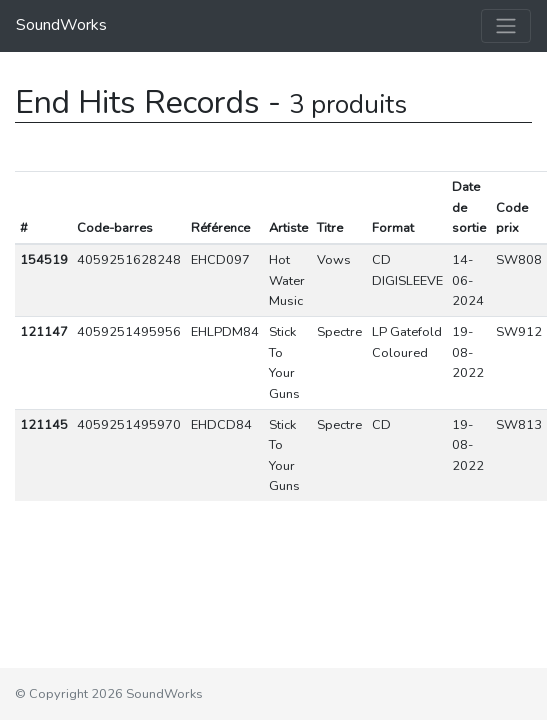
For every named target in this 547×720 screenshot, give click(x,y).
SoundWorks (61, 25)
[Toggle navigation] (506, 26)
